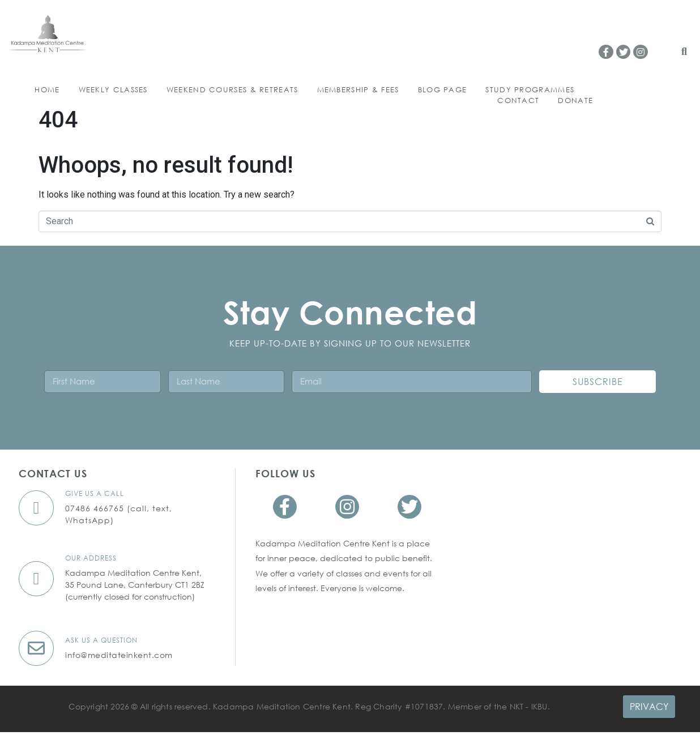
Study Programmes (530, 90)
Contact (518, 101)
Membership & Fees (358, 90)
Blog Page (443, 90)
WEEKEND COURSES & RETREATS (232, 90)
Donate (575, 101)
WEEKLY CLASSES (113, 90)
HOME (47, 90)
